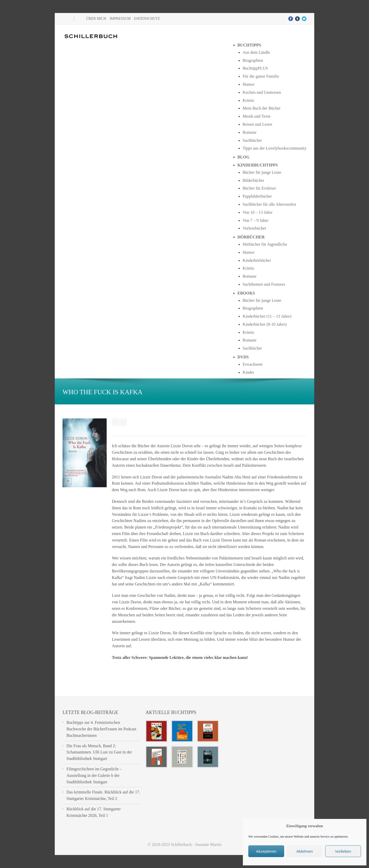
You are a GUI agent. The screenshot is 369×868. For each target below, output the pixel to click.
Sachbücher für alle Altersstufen (269, 204)
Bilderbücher (254, 180)
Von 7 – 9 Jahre (255, 220)
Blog (243, 157)
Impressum (120, 19)
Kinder (248, 372)
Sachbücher (252, 140)
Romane (250, 132)
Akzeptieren (266, 851)
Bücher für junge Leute (262, 172)
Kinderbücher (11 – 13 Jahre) (267, 316)
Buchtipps (249, 45)
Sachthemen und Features (264, 284)
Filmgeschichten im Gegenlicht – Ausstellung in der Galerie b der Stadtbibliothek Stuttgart (94, 775)
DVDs (243, 357)
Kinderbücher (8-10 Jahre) (265, 324)
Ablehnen (305, 851)
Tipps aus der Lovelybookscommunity (275, 148)
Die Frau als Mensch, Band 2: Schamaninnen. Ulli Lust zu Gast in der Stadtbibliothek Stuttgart (99, 752)
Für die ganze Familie (261, 76)
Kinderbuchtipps (258, 165)
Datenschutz (147, 19)
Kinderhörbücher (257, 260)
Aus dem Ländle (256, 52)
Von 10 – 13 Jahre (258, 212)
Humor (248, 84)
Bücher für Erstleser (259, 188)
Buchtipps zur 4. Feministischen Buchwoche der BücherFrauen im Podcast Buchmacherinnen (101, 729)
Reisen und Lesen (257, 124)
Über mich (96, 19)
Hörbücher (251, 237)
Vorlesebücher (254, 228)
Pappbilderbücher (257, 196)
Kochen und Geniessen (262, 92)
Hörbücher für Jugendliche (265, 244)
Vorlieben (343, 851)
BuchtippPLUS (255, 68)
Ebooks (246, 293)
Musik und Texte (257, 116)
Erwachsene (253, 364)
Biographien (253, 60)
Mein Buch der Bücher (262, 108)
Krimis (248, 100)
